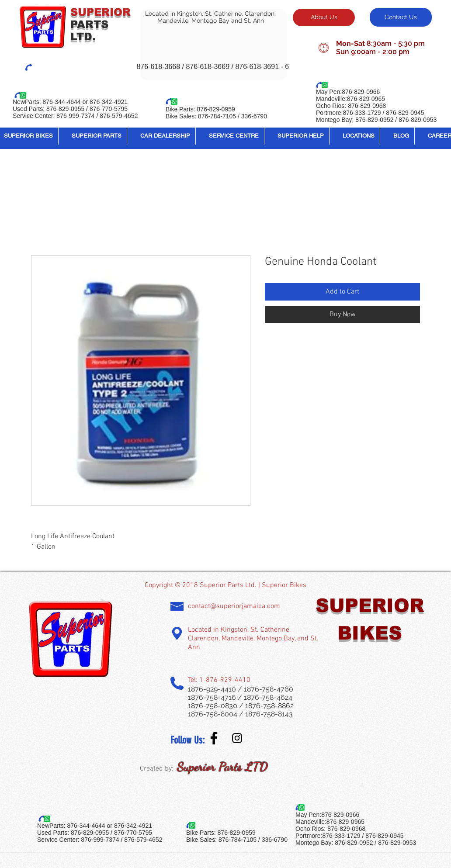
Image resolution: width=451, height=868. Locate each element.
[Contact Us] (401, 17)
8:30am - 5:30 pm (396, 43)
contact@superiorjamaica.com (234, 606)
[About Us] (324, 17)
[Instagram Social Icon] (237, 738)
